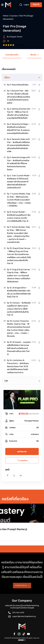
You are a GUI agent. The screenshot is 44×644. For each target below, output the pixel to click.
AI (8, 41)
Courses (14, 16)
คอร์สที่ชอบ (22, 460)
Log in (26, 5)
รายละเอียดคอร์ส (12, 55)
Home (5, 16)
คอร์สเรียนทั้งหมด (22, 588)
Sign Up (36, 4)
